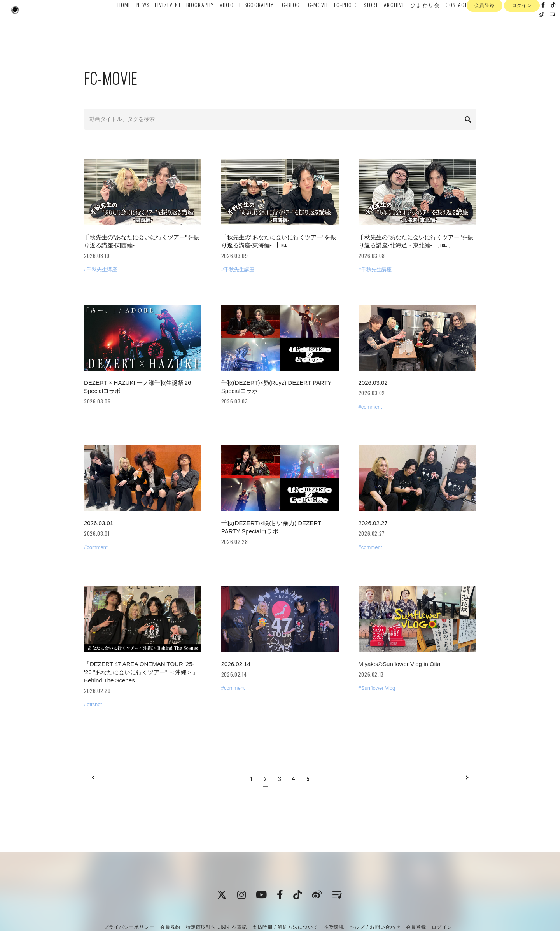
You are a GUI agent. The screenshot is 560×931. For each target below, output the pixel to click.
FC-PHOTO (340, 22)
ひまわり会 (419, 22)
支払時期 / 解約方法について (285, 890)
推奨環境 (334, 890)
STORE (365, 22)
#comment (370, 388)
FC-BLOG (284, 22)
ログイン (522, 46)
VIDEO (220, 22)
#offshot (93, 667)
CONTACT (450, 22)
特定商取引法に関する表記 (216, 890)
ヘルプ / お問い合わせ (375, 890)
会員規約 (170, 890)
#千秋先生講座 (101, 260)
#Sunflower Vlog (377, 651)
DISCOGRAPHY (251, 22)
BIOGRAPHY (194, 22)
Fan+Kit (293, 911)
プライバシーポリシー (129, 890)
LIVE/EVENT (162, 22)
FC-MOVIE (311, 22)
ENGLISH (477, 22)
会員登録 (485, 46)
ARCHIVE (388, 22)
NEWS (137, 22)
